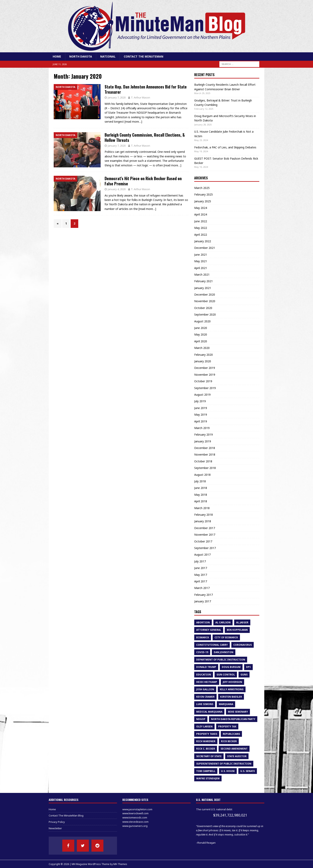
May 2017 (201, 575)
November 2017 (205, 535)
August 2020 (202, 321)
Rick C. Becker (206, 749)
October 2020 (203, 308)
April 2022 (201, 235)
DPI (248, 667)
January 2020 (203, 361)
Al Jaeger (242, 622)
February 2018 (204, 515)
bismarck (203, 637)
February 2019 (204, 434)
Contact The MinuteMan (144, 56)
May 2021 (201, 261)
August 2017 (202, 555)
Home (57, 56)
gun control (226, 675)
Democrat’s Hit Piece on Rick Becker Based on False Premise (143, 181)
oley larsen (204, 726)
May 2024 (201, 208)
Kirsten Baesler (231, 697)
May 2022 (201, 228)
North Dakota (81, 56)
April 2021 (201, 268)
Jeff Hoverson (232, 682)
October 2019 (203, 381)
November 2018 (205, 454)
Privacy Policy (57, 822)
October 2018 (203, 461)
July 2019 (200, 401)
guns (244, 675)
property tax (227, 726)
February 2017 (204, 595)
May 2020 (201, 334)
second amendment (234, 749)
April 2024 (201, 214)
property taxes (207, 734)
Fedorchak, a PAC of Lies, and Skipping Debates (225, 147)
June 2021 (201, 255)
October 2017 (203, 541)
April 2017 (201, 581)
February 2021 (204, 281)
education (204, 675)
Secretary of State (209, 756)
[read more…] (133, 122)
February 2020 (204, 355)
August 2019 (202, 395)
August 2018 (202, 475)
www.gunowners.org (135, 826)
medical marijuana (209, 712)
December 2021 (205, 248)
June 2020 (201, 328)
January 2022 (203, 241)
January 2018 (203, 521)
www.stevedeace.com (135, 822)
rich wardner (206, 741)
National (108, 56)
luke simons (205, 704)
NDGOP (201, 719)
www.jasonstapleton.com (137, 809)
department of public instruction (221, 660)
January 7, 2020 (117, 97)
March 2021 (202, 275)
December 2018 (205, 448)
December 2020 (205, 294)
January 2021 (203, 288)
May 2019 (201, 415)
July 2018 (200, 481)
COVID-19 (202, 652)
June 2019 (201, 408)
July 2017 (200, 561)
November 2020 (205, 301)
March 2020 (202, 348)
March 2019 (202, 428)
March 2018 (202, 508)
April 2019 (201, 421)
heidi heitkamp (207, 682)
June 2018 (201, 488)
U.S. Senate (248, 771)
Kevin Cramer (205, 697)
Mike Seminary (238, 712)
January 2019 (203, 441)
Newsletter (55, 828)
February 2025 (204, 194)
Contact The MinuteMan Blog (66, 815)
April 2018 (201, 501)
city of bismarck (226, 637)
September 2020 (205, 314)
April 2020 (201, 341)
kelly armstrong (232, 689)
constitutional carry (212, 645)
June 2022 (201, 221)
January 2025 (203, 201)
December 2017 (205, 528)
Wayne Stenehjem (208, 778)
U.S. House (228, 771)
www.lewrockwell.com (135, 813)
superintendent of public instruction (224, 764)
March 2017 (202, 588)
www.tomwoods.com (135, 817)
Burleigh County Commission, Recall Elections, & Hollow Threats (145, 137)
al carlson (223, 622)
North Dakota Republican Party (233, 719)
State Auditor (237, 756)
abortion (203, 622)
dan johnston (224, 652)
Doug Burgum (231, 667)
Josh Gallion (205, 689)
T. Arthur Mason (141, 97)
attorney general (209, 630)
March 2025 (202, 188)
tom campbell (206, 771)
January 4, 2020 (117, 189)
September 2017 (205, 548)
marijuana (226, 704)
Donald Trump (206, 667)
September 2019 (205, 388)
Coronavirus (243, 645)
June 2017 (201, 568)
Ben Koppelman (237, 630)
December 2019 (205, 368)
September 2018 (205, 468)
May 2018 (201, 495)
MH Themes (120, 864)
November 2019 (205, 375)
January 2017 (203, 601)
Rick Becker (229, 741)
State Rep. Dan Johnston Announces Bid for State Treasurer (146, 89)
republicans (231, 734)
